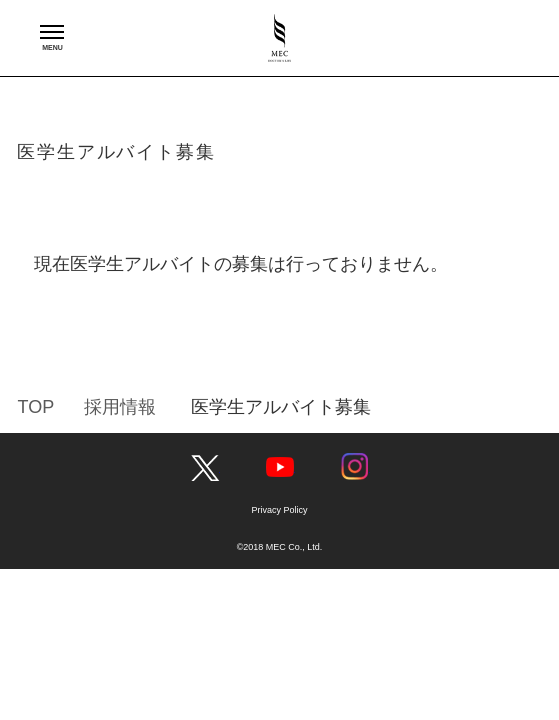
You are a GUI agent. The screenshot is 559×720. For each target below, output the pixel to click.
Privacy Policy (279, 510)
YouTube (280, 467)
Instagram (355, 467)
